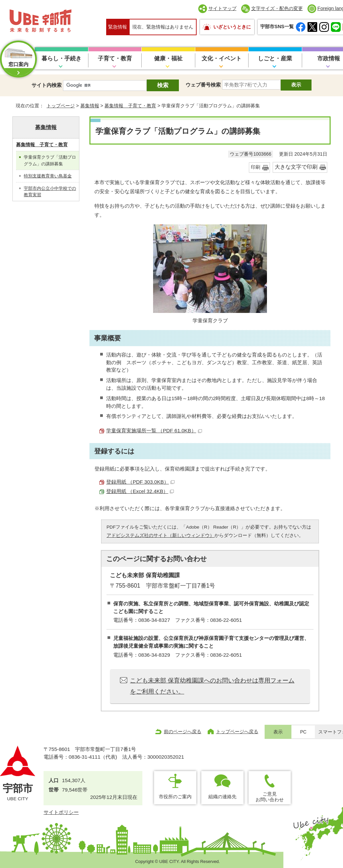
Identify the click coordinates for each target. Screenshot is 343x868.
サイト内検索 (47, 85)
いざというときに (232, 27)
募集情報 (90, 106)
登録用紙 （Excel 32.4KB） (140, 491)
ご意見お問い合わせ (270, 797)
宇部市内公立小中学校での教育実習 (50, 192)
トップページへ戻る (237, 731)
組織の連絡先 (222, 797)
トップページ (61, 106)
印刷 (256, 167)
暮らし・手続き (61, 59)
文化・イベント (222, 59)
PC (303, 732)
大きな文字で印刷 (296, 167)
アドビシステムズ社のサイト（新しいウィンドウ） (160, 535)
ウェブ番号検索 (203, 85)
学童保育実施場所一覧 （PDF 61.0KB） (154, 430)
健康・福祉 (168, 59)
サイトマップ (222, 8)
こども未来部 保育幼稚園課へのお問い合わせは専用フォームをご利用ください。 (212, 686)
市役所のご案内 (175, 797)
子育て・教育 (115, 59)
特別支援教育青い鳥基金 (48, 176)
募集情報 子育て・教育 (130, 106)
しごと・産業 (275, 59)
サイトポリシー (61, 812)
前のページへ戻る (183, 731)
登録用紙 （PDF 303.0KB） (140, 482)
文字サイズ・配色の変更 (277, 8)
